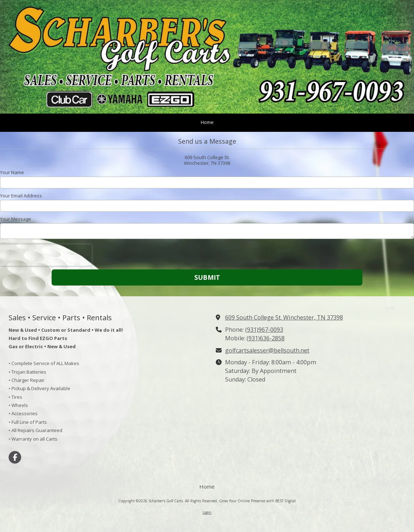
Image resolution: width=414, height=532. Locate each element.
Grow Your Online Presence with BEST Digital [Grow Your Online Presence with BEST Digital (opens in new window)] (257, 501)
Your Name (12, 172)
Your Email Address (21, 196)
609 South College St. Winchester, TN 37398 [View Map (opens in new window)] (284, 317)
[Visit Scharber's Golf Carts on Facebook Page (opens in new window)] (15, 457)
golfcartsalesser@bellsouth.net (267, 350)
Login (207, 512)
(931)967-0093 (264, 330)
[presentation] (46, 255)
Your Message (16, 219)
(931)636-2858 (266, 338)
